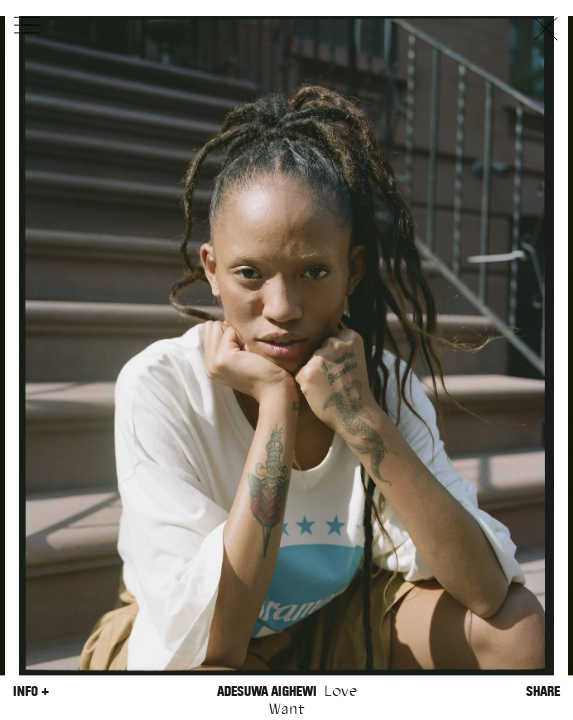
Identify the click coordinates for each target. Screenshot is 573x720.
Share (543, 691)
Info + (31, 691)
